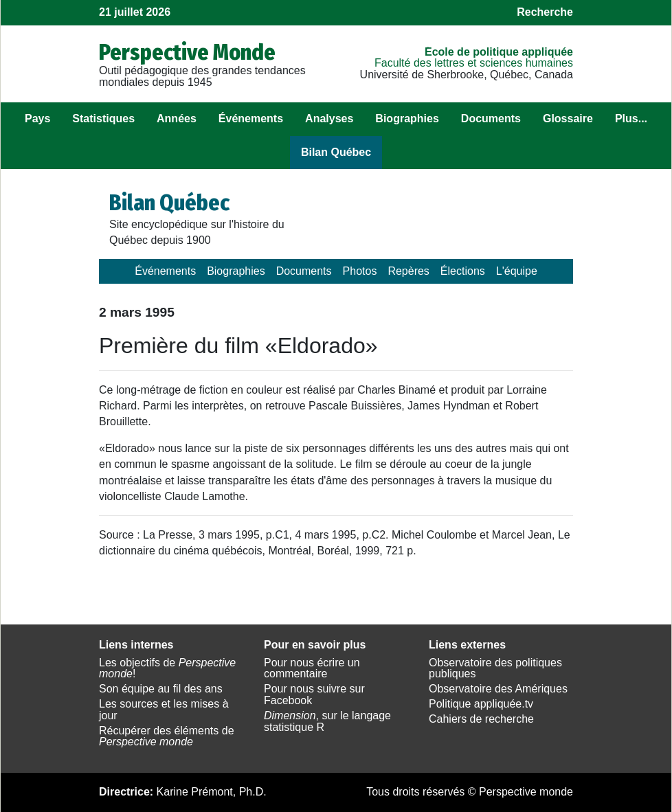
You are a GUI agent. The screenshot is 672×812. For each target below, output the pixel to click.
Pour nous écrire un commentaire (312, 668)
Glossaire (568, 119)
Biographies (407, 119)
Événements (251, 119)
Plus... (631, 119)
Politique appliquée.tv (481, 704)
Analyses (329, 119)
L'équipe (517, 271)
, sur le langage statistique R (327, 721)
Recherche (545, 12)
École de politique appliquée (499, 52)
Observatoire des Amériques (498, 689)
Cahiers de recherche (481, 719)
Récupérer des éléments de (167, 736)
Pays (37, 119)
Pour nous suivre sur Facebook (314, 695)
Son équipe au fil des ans (161, 689)
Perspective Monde (187, 52)
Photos (360, 271)
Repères (408, 271)
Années (177, 119)
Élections (463, 271)
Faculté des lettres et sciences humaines (474, 63)
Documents (491, 119)
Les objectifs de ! (167, 668)
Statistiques (103, 119)
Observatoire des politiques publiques (495, 668)
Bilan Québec (336, 152)
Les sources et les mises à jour (164, 710)
